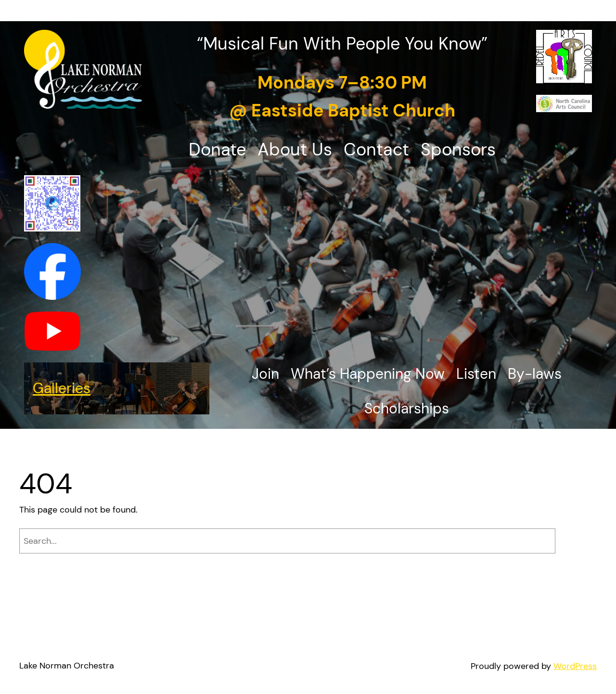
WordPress (575, 666)
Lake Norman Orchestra (67, 666)
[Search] (578, 541)
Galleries (62, 388)
